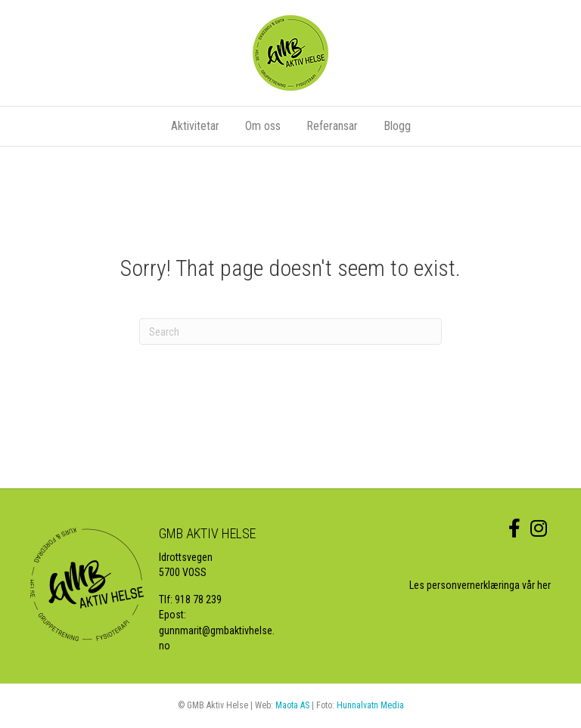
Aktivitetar (195, 126)
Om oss (263, 126)
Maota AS (292, 705)
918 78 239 (198, 599)
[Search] (290, 331)
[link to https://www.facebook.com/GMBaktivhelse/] (514, 529)
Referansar (332, 126)
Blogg (397, 126)
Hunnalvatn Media (370, 705)
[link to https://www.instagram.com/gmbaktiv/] (539, 529)
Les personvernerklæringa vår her (480, 585)
